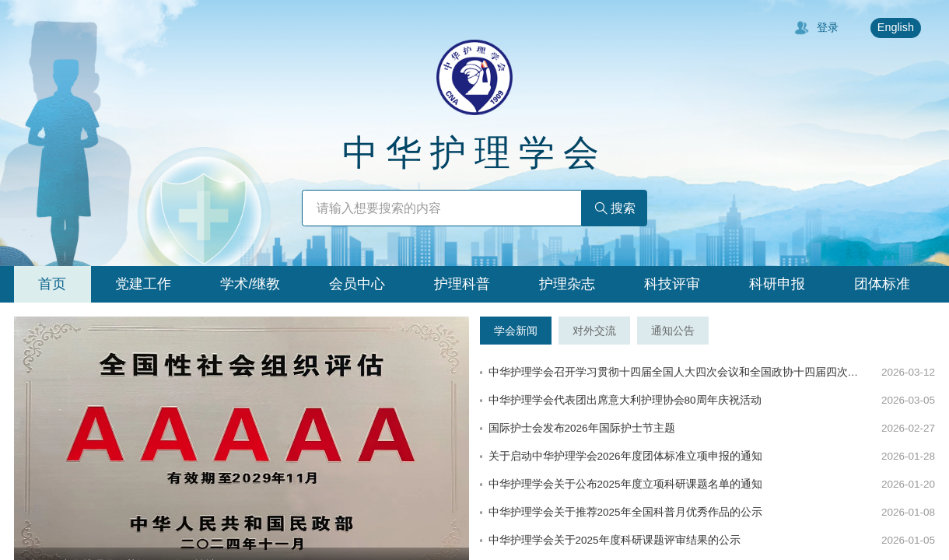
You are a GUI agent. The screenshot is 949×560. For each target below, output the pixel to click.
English (896, 27)
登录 (816, 28)
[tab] (53, 284)
